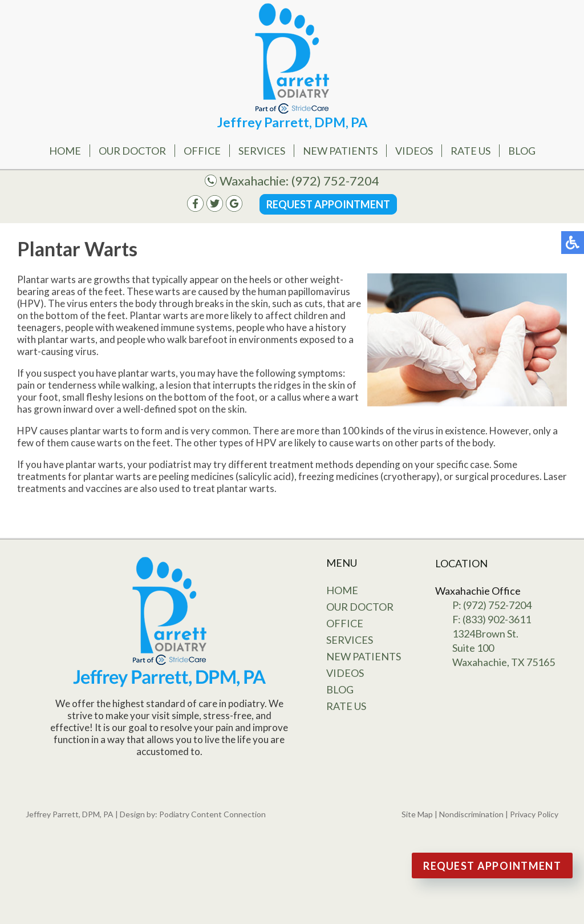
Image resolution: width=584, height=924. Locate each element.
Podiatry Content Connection (212, 814)
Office (202, 151)
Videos (414, 151)
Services (262, 151)
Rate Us (471, 151)
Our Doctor (132, 151)
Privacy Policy (534, 814)
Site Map (417, 814)
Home (65, 151)
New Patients (340, 151)
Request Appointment (328, 204)
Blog (522, 151)
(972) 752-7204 (335, 181)
